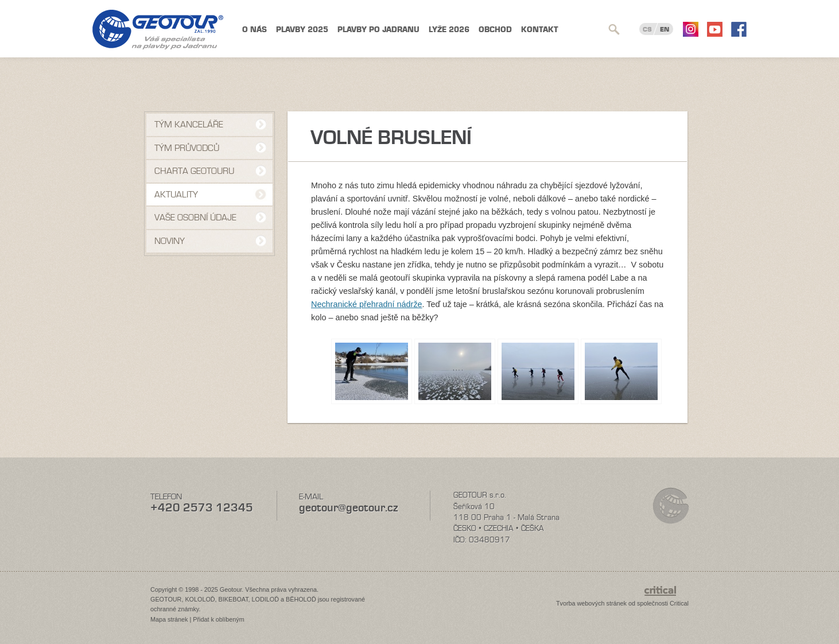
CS (647, 29)
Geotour (158, 30)
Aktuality (176, 195)
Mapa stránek (169, 619)
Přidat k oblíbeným (218, 619)
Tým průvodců (187, 148)
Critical (679, 603)
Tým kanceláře (189, 125)
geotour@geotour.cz (348, 508)
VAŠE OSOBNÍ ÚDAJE (195, 218)
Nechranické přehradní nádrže (367, 304)
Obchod (495, 30)
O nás (255, 30)
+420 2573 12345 (202, 508)
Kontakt (540, 30)
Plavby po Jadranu (378, 30)
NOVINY (170, 241)
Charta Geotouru (194, 171)
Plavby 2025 (302, 30)
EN (665, 29)
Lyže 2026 (449, 30)
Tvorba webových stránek (591, 603)
